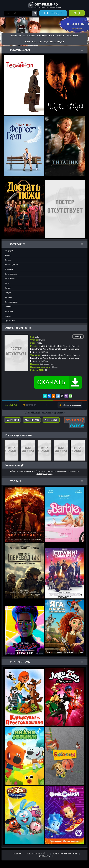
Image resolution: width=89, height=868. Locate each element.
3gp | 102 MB (12, 420)
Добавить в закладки (72, 405)
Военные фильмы (11, 265)
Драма (7, 283)
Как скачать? (76, 425)
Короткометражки (11, 302)
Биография (9, 251)
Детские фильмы (11, 274)
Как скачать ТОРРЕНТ (65, 854)
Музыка (8, 316)
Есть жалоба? (75, 420)
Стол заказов (33, 42)
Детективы (9, 269)
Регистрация (53, 13)
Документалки (10, 279)
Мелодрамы (9, 311)
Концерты (8, 297)
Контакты (44, 856)
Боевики (73, 36)
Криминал (8, 307)
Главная (16, 36)
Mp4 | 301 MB (32, 420)
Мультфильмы (46, 36)
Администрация (54, 42)
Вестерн (8, 260)
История (8, 288)
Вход (77, 13)
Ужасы (61, 36)
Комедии (29, 36)
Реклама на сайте (37, 854)
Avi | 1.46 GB (51, 420)
